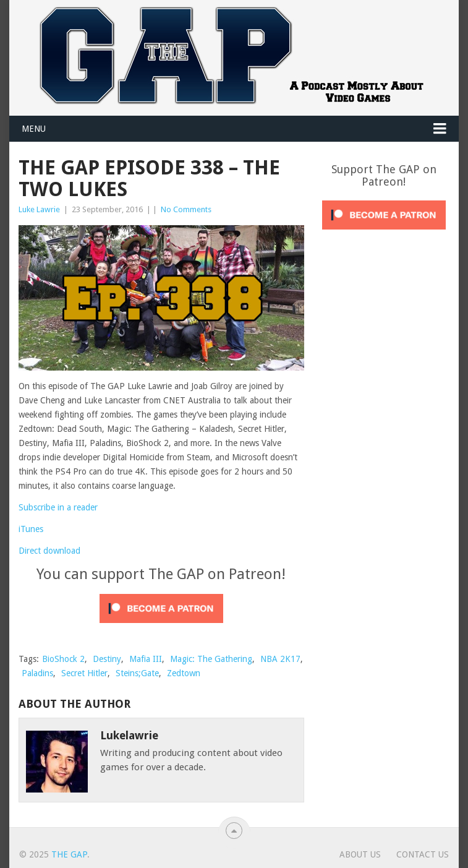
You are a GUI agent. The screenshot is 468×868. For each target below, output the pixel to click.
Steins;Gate (137, 673)
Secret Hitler (84, 673)
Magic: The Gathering (211, 659)
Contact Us (423, 854)
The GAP (69, 854)
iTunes (31, 529)
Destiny (107, 659)
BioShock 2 (63, 659)
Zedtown (184, 673)
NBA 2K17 (280, 659)
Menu (34, 129)
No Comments (186, 209)
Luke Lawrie (39, 209)
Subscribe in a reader (58, 507)
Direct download (49, 551)
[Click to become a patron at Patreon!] (161, 626)
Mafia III (146, 659)
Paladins (37, 673)
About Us (360, 854)
